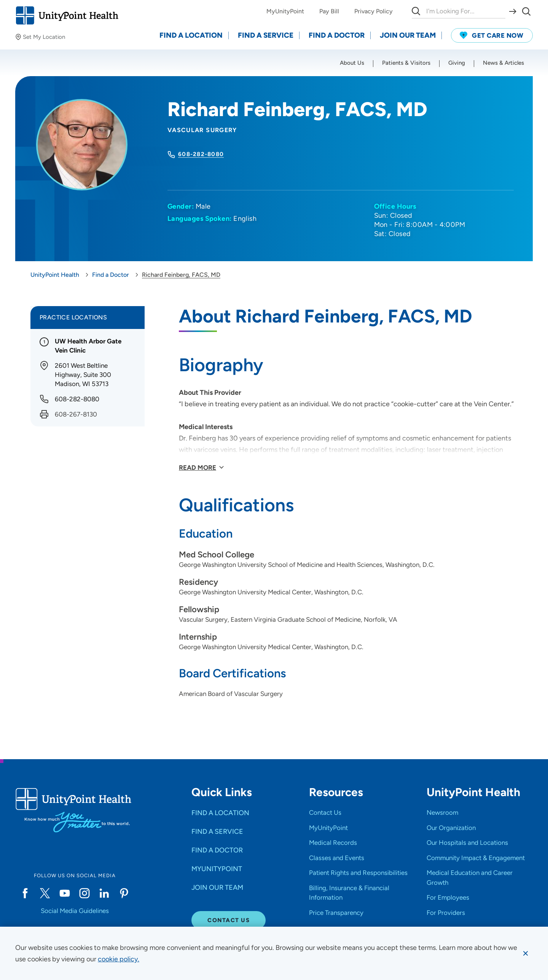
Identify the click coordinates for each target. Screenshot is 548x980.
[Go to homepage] (67, 15)
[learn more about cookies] (119, 959)
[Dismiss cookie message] (526, 953)
